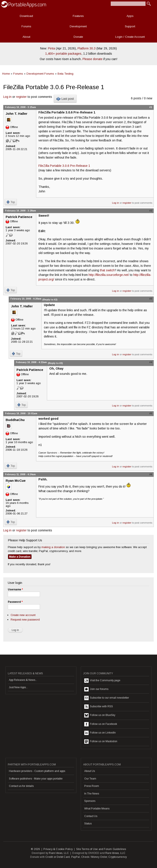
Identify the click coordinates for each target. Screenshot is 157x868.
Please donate (93, 59)
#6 (151, 474)
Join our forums (96, 689)
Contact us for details (21, 786)
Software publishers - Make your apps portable (36, 779)
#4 (151, 362)
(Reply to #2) (50, 300)
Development (78, 26)
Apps (130, 16)
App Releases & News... (23, 680)
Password (15, 602)
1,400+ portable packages (63, 54)
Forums (26, 26)
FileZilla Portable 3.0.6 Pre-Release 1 (64, 166)
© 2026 (35, 849)
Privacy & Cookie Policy (58, 849)
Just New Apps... (18, 687)
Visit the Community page (102, 681)
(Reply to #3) (55, 363)
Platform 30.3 (87, 48)
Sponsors (90, 801)
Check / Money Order (94, 857)
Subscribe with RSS (99, 707)
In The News (92, 794)
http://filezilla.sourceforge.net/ (109, 275)
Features (78, 16)
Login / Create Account (130, 37)
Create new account (23, 615)
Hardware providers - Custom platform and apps (37, 771)
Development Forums (40, 74)
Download (26, 16)
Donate (78, 37)
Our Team (90, 779)
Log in (7, 97)
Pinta (51, 48)
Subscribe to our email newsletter (107, 698)
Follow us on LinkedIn (100, 733)
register (21, 97)
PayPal (76, 857)
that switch (107, 270)
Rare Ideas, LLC (59, 853)
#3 (151, 299)
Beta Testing (65, 74)
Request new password (25, 620)
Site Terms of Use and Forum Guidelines (101, 849)
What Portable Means (97, 809)
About (26, 37)
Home (6, 74)
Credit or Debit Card (58, 857)
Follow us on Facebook (101, 724)
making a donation (53, 547)
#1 (151, 107)
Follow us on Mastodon (101, 742)
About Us (90, 771)
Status (88, 824)
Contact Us (91, 816)
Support (130, 26)
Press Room (92, 786)
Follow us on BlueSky (100, 715)
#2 (151, 211)
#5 (151, 413)
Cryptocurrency (118, 857)
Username (15, 590)
